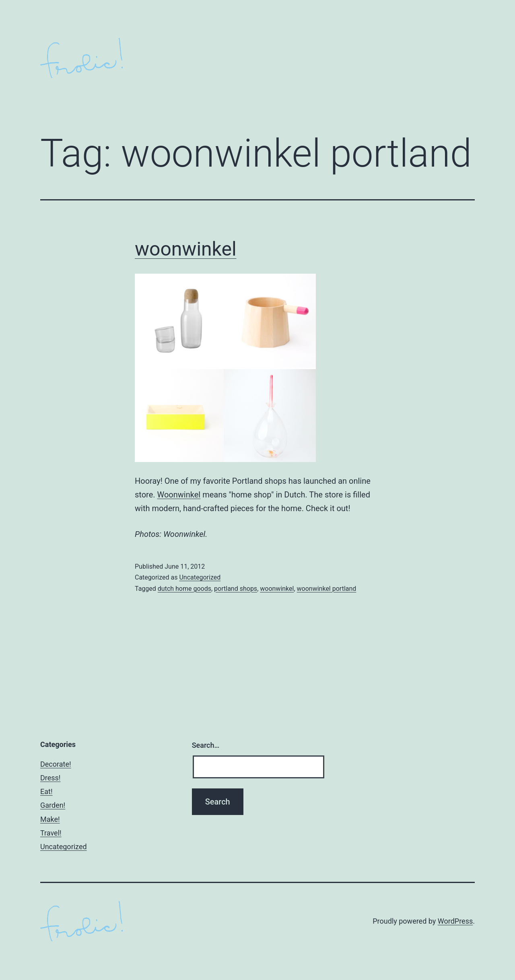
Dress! (50, 778)
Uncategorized (200, 577)
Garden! (53, 805)
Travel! (51, 833)
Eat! (46, 791)
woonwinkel (186, 249)
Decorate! (56, 764)
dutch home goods (184, 589)
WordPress (455, 921)
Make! (50, 819)
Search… (206, 745)
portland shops (236, 589)
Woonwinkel (179, 495)
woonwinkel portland (327, 589)
